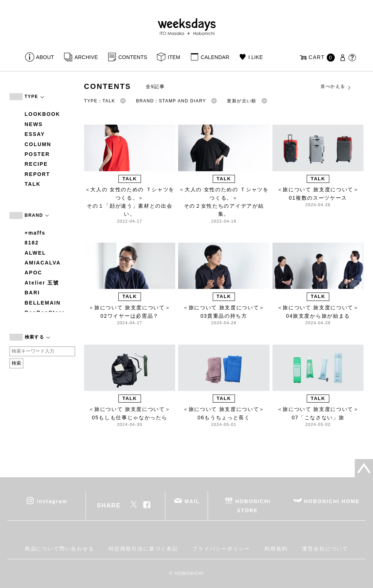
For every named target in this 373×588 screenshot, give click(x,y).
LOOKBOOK (43, 114)
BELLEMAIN (43, 303)
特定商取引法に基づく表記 (143, 549)
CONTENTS (133, 57)
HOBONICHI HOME (332, 501)
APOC (34, 273)
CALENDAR (215, 57)
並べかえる (336, 87)
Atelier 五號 (42, 283)
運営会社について (325, 549)
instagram (52, 501)
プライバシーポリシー (221, 549)
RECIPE (36, 164)
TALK (33, 184)
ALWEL (36, 253)
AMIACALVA (43, 263)
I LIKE (256, 57)
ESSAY (35, 134)
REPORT (38, 174)
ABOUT (45, 57)
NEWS (34, 124)
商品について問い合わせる (60, 549)
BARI (32, 293)
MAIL (192, 501)
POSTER (37, 154)
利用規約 (276, 549)
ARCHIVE (86, 57)
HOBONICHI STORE (253, 506)
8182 (32, 243)
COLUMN (38, 144)
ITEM (174, 57)
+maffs (35, 233)
